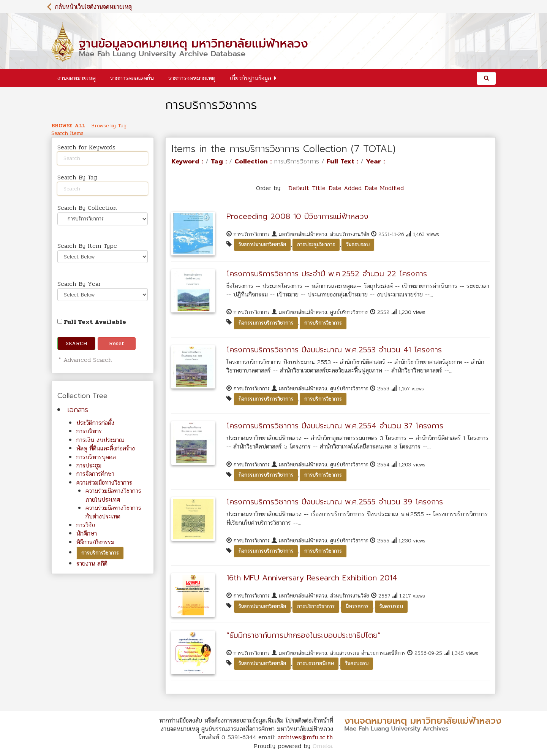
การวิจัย (86, 525)
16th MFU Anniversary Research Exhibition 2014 (312, 578)
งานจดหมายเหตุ (77, 78)
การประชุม (89, 465)
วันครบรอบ (358, 245)
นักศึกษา (87, 533)
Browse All (68, 126)
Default (299, 188)
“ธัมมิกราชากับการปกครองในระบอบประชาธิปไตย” (304, 635)
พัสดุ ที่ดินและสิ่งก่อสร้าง (106, 448)
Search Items (67, 133)
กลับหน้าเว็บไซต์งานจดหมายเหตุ (93, 7)
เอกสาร (78, 410)
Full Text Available (92, 322)
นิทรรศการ (357, 606)
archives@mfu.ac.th (305, 737)
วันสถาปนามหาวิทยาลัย (262, 245)
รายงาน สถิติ (92, 563)
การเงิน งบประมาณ (100, 440)
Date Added (345, 188)
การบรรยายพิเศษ (315, 663)
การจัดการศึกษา (95, 474)
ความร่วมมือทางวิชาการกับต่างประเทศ (113, 512)
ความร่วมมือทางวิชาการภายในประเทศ (113, 495)
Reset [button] (117, 343)
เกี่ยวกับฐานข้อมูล (251, 78)
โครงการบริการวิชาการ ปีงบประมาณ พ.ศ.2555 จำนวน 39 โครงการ (335, 502)
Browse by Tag (109, 126)
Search (76, 343)
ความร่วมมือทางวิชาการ (104, 483)
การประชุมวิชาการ (316, 245)
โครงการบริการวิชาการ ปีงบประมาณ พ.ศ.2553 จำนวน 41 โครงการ (334, 350)
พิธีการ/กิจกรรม (95, 542)
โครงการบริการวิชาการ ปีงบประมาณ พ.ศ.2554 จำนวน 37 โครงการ (335, 426)
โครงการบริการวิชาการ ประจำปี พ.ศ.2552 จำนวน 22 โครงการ (327, 274)
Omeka (322, 746)
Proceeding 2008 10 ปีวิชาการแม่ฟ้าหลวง (297, 216)
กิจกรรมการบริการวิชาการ (266, 323)
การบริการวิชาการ (100, 553)
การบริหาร (89, 431)
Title (319, 188)
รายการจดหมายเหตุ (192, 78)
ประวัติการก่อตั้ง (95, 423)
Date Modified (384, 188)
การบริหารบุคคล (96, 457)
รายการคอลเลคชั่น (132, 78)
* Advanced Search (84, 360)
